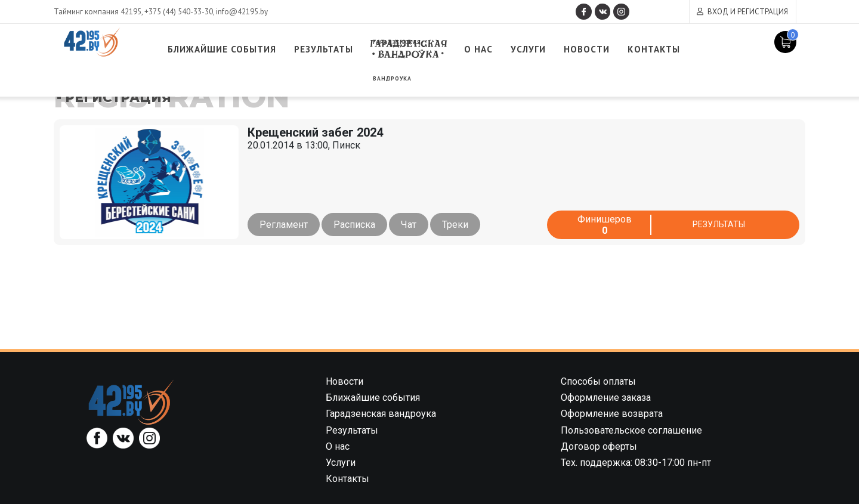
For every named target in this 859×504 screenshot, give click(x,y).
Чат (417, 225)
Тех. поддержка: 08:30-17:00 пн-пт (636, 463)
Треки (468, 225)
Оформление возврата (612, 414)
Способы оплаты (598, 381)
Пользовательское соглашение (631, 430)
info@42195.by (242, 12)
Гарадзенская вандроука (457, 49)
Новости (650, 49)
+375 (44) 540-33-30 (179, 12)
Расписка (359, 225)
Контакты (724, 49)
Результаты (363, 49)
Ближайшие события (249, 49)
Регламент (284, 225)
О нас (533, 49)
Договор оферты (599, 446)
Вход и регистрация (748, 12)
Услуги (586, 49)
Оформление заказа (606, 398)
